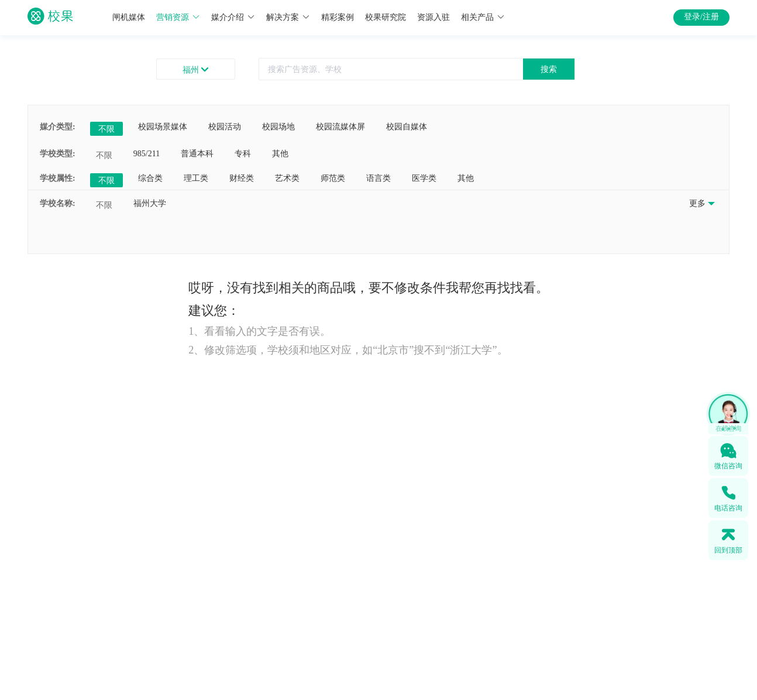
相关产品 (483, 17)
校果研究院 (386, 17)
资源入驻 (433, 17)
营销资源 (178, 17)
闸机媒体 (129, 17)
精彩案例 (338, 17)
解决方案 (288, 17)
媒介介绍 (233, 17)
